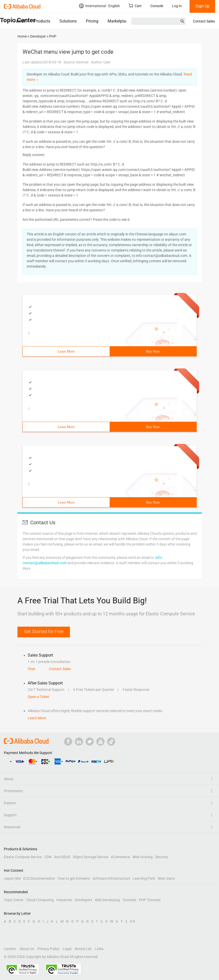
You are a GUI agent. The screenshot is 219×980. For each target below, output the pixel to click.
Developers (84, 900)
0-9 (132, 921)
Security (162, 857)
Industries (64, 900)
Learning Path (144, 878)
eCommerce (120, 857)
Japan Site (12, 878)
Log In (177, 6)
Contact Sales (204, 21)
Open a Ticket (38, 697)
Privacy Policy (48, 949)
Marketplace (119, 21)
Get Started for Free (44, 631)
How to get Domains (74, 878)
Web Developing (107, 900)
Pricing (92, 21)
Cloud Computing (40, 900)
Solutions (68, 21)
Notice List (83, 949)
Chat (32, 669)
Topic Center (14, 900)
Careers (10, 949)
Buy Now (153, 351)
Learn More (66, 351)
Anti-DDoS (62, 857)
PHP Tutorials (150, 900)
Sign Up (202, 6)
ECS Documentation (39, 878)
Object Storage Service (91, 857)
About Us (27, 949)
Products (42, 21)
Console (157, 6)
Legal (67, 949)
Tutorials (129, 900)
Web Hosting (143, 857)
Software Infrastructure (111, 878)
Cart (135, 6)
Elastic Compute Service (23, 857)
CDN (48, 857)
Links (99, 949)
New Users (166, 878)
